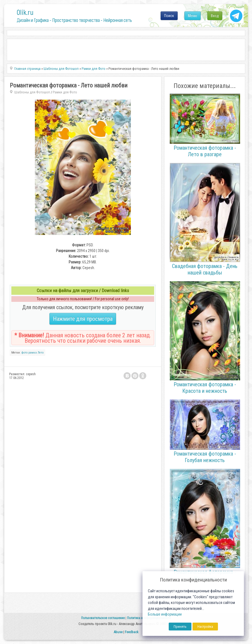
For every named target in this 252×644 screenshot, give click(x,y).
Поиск (169, 16)
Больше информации (165, 614)
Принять (180, 627)
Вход (215, 16)
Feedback (132, 632)
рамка (33, 353)
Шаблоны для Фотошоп (32, 92)
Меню (193, 16)
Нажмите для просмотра (83, 319)
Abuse (118, 632)
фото (24, 353)
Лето (41, 353)
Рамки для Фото (65, 92)
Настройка (205, 627)
